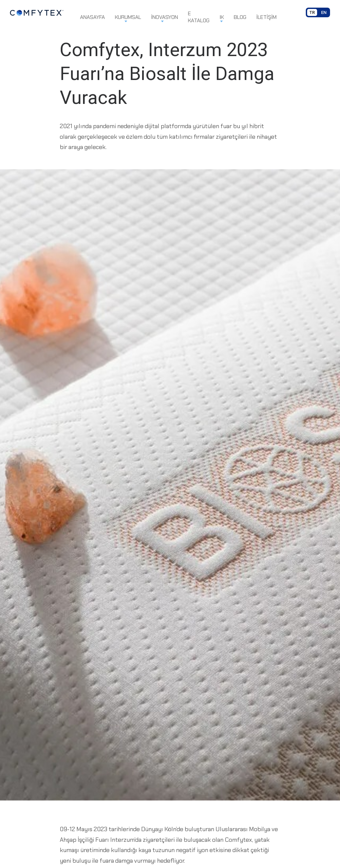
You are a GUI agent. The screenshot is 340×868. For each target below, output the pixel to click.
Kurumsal (128, 17)
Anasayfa (92, 17)
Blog (240, 17)
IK (222, 17)
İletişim (266, 17)
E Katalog (199, 17)
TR (312, 12)
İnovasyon (165, 17)
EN (324, 12)
